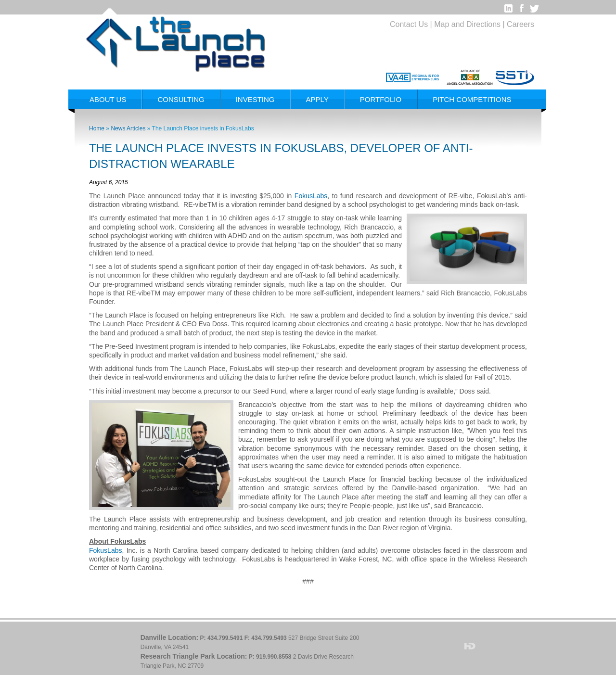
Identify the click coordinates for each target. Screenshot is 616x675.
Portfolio (381, 99)
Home (97, 128)
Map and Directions (467, 24)
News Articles (128, 128)
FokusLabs (311, 196)
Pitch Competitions (472, 99)
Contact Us (409, 24)
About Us (108, 99)
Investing (255, 99)
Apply (317, 99)
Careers (520, 24)
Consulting (181, 99)
